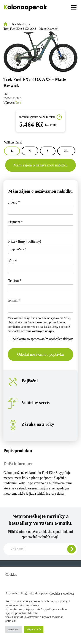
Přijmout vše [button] (34, 629)
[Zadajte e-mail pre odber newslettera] (40, 549)
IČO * (13, 261)
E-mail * (14, 300)
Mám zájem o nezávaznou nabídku (40, 165)
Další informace (18, 464)
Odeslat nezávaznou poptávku (41, 354)
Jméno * (14, 202)
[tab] (40, 451)
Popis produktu (18, 451)
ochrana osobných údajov (37, 331)
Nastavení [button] (14, 629)
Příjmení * (15, 222)
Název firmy (25, 241)
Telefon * (15, 281)
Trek (18, 103)
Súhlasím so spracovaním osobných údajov (40, 339)
